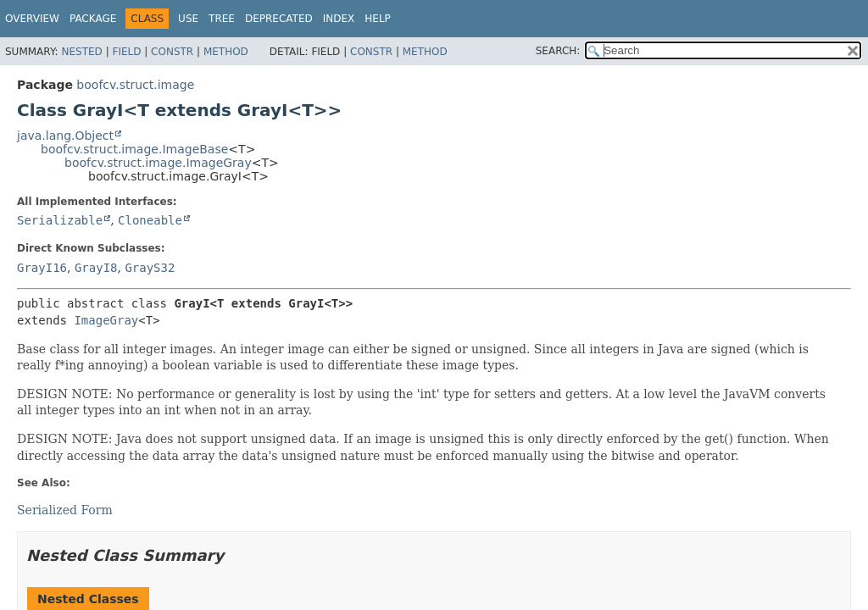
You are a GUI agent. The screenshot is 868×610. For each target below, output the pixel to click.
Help (378, 19)
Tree (222, 19)
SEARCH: (558, 51)
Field (126, 52)
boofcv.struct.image (135, 85)
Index (339, 19)
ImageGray (106, 320)
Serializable (60, 220)
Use (188, 19)
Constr (172, 52)
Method (226, 52)
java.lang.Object (65, 136)
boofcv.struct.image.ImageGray (158, 163)
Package (93, 19)
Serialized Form (65, 510)
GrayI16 (42, 268)
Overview (32, 19)
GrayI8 (96, 268)
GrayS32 (150, 268)
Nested (81, 52)
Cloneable (150, 220)
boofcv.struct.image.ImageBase (134, 149)
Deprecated (279, 19)
